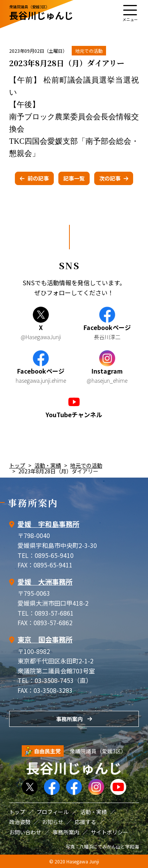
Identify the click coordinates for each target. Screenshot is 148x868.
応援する (85, 822)
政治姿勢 (20, 822)
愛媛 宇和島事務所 (48, 524)
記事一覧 (74, 178)
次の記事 (110, 178)
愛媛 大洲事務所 (45, 582)
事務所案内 (69, 719)
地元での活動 (89, 51)
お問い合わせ (25, 832)
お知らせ (53, 822)
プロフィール (53, 812)
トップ (17, 465)
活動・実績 (48, 465)
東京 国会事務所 (45, 639)
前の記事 (38, 178)
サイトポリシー (109, 832)
